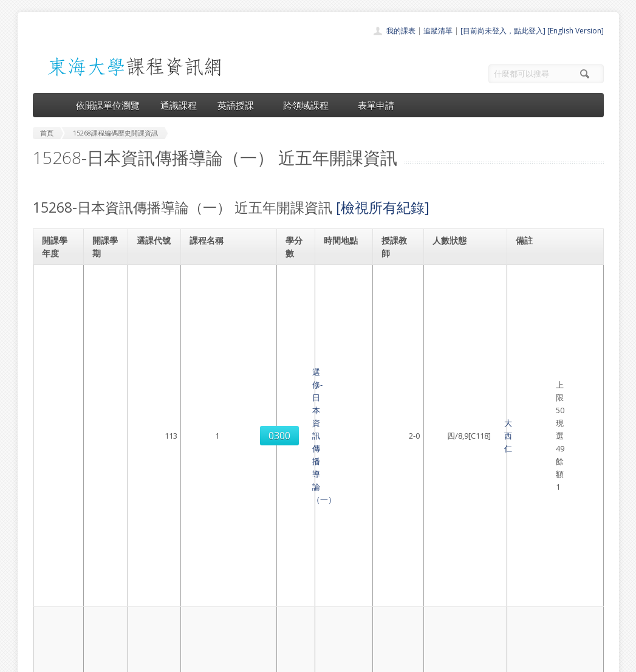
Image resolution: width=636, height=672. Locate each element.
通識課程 (179, 105)
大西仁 (394, 295)
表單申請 (376, 105)
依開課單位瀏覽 (108, 105)
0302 (153, 418)
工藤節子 (398, 418)
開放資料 (287, 612)
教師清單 (287, 626)
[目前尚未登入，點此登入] (503, 31)
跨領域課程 (310, 105)
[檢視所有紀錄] (383, 207)
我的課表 (401, 31)
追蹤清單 (438, 31)
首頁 (279, 545)
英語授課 (240, 105)
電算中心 (198, 660)
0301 (153, 357)
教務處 (237, 660)
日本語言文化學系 (551, 276)
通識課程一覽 (294, 572)
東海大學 (43, 660)
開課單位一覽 (294, 559)
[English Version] (576, 31)
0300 (153, 295)
